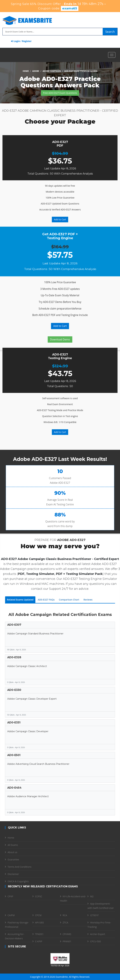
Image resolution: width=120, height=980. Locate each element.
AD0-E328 (14, 657)
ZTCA (65, 923)
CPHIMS (67, 934)
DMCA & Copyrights (18, 881)
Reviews (88, 600)
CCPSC (39, 896)
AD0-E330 (14, 690)
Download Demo (60, 340)
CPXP (10, 896)
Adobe (36, 71)
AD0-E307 (14, 625)
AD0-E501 (14, 755)
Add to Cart (60, 219)
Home (26, 71)
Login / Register (21, 41)
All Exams (13, 845)
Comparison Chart (69, 600)
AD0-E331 (14, 723)
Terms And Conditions (19, 867)
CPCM (38, 915)
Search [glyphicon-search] (110, 32)
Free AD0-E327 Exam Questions (60, 93)
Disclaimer (13, 874)
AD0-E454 (14, 788)
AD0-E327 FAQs (46, 600)
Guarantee (13, 859)
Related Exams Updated (20, 600)
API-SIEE (40, 923)
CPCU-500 (95, 941)
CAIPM (11, 915)
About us (12, 852)
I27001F (94, 915)
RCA (65, 915)
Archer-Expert (98, 934)
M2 (92, 896)
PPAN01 (67, 941)
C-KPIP (39, 941)
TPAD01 (39, 934)
